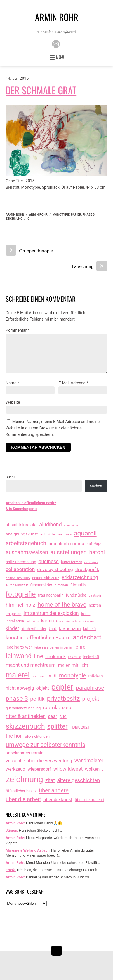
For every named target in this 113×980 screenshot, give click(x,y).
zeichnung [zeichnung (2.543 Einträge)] (24, 779)
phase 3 (89, 215)
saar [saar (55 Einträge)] (52, 716)
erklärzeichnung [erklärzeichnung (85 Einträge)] (80, 577)
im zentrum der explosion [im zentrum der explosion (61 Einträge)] (51, 613)
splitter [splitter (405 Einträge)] (57, 726)
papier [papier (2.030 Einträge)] (62, 687)
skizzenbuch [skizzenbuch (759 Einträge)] (25, 726)
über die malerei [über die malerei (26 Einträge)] (90, 800)
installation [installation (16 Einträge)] (15, 621)
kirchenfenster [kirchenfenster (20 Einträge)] (34, 629)
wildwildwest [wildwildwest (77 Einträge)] (68, 769)
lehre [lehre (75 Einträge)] (80, 647)
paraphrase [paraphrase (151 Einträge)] (90, 688)
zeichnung (14, 219)
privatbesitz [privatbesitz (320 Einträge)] (63, 699)
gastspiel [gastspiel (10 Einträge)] (96, 595)
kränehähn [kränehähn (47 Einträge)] (70, 628)
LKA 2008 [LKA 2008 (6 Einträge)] (74, 657)
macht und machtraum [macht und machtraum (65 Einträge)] (31, 665)
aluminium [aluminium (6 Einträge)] (71, 525)
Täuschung (89, 267)
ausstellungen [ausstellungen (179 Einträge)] (69, 552)
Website (13, 402)
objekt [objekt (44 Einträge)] (43, 688)
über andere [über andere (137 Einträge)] (54, 790)
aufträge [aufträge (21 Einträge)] (94, 544)
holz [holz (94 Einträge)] (30, 605)
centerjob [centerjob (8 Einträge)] (91, 562)
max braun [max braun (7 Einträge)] (39, 676)
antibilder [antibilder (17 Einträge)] (48, 534)
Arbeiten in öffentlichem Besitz (31, 503)
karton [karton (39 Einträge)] (48, 621)
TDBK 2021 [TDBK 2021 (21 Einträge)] (80, 727)
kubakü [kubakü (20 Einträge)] (89, 629)
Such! (10, 477)
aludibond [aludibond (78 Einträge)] (50, 524)
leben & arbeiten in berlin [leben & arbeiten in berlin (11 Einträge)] (53, 647)
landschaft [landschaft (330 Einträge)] (86, 637)
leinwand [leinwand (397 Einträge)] (19, 656)
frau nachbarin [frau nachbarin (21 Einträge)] (51, 595)
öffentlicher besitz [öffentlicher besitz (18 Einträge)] (21, 791)
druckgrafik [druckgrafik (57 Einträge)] (87, 569)
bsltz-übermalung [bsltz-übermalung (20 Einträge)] (21, 562)
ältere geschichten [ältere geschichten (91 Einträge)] (78, 780)
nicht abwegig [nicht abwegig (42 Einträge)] (20, 688)
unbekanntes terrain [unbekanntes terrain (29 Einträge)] (24, 753)
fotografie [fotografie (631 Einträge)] (21, 594)
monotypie (61, 215)
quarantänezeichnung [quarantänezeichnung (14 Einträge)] (23, 708)
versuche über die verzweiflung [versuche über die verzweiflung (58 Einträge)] (39, 761)
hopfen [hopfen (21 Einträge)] (95, 605)
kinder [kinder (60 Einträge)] (12, 628)
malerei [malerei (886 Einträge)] (18, 675)
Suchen (96, 486)
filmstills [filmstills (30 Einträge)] (78, 585)
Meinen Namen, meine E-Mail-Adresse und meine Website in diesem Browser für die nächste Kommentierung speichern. (53, 428)
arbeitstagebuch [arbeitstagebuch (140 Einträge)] (26, 543)
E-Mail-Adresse (73, 383)
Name (12, 383)
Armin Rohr (15, 215)
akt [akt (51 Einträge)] (34, 525)
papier (76, 215)
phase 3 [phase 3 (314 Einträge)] (17, 699)
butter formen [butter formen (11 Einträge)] (71, 562)
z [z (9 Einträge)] (103, 770)
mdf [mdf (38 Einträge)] (53, 676)
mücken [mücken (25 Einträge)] (96, 676)
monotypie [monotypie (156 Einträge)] (72, 675)
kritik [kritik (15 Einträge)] (53, 629)
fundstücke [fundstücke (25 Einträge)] (76, 595)
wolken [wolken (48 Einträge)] (92, 769)
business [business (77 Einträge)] (49, 561)
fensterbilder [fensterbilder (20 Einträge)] (41, 585)
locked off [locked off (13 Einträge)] (91, 657)
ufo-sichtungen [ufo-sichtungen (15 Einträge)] (37, 736)
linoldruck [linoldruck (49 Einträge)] (56, 656)
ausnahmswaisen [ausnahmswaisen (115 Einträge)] (27, 552)
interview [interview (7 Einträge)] (32, 621)
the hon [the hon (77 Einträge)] (14, 736)
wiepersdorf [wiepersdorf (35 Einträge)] (39, 769)
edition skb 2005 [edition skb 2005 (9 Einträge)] (18, 578)
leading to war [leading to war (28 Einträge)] (19, 647)
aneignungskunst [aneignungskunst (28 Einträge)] (22, 534)
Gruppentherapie (29, 251)
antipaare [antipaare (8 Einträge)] (65, 534)
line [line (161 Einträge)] (39, 656)
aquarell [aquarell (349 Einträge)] (85, 533)
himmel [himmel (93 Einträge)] (14, 605)
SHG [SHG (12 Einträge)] (63, 717)
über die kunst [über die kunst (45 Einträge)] (58, 800)
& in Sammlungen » (21, 509)
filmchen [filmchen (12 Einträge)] (61, 585)
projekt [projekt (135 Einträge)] (91, 699)
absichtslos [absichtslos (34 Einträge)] (17, 525)
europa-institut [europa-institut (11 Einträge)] (17, 585)
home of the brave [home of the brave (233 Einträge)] (62, 604)
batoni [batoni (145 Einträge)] (97, 552)
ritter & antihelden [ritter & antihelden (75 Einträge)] (26, 716)
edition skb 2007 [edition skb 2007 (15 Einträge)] (46, 578)
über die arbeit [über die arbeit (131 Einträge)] (23, 799)
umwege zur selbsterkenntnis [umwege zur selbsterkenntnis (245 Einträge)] (45, 745)
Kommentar (17, 330)
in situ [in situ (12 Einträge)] (86, 614)
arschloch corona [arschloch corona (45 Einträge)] (67, 544)
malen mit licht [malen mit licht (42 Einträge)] (73, 665)
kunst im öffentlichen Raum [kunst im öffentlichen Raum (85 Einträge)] (37, 638)
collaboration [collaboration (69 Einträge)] (20, 569)
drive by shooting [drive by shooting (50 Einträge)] (55, 569)
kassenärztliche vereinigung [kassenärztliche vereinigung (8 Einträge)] (76, 621)
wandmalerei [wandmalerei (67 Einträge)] (89, 760)
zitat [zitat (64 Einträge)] (50, 780)
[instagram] (56, 44)
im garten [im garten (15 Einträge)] (13, 614)
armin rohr (38, 215)
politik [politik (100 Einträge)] (37, 699)
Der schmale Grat (41, 90)
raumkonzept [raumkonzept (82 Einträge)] (58, 708)
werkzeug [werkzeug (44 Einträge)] (15, 769)
